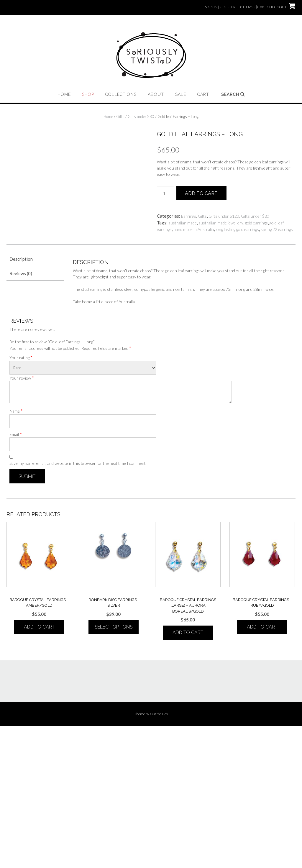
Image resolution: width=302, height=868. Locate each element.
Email (16, 576)
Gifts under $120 (224, 216)
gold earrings (256, 223)
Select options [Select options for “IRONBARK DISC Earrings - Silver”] (114, 769)
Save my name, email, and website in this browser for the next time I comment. (78, 605)
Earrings (189, 216)
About (156, 94)
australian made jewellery (221, 223)
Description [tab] (21, 401)
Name (16, 553)
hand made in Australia (194, 229)
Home (64, 94)
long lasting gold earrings (237, 229)
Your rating (21, 499)
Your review (22, 519)
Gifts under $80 (141, 117)
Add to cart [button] (39, 769)
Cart (203, 94)
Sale (181, 94)
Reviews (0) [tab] (21, 415)
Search (233, 94)
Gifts (120, 117)
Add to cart (201, 193)
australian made (183, 223)
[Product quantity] (165, 193)
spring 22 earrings (277, 229)
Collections (121, 94)
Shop (88, 94)
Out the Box (159, 856)
